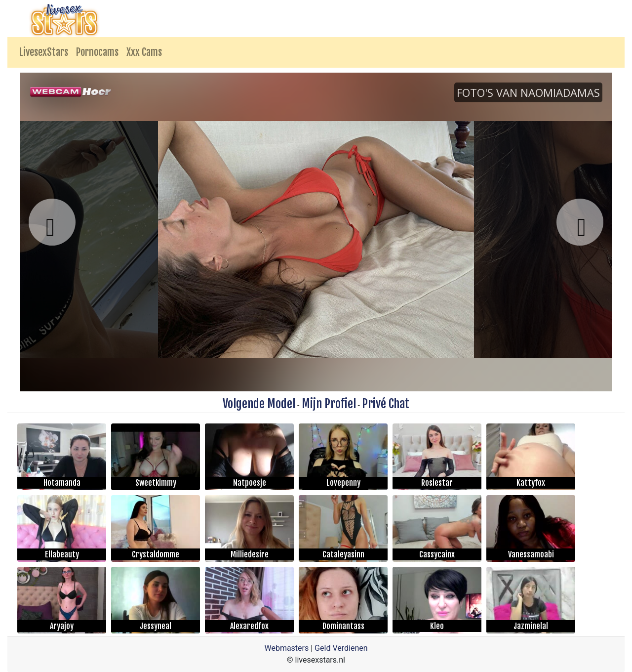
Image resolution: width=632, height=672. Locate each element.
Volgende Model (259, 404)
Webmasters (286, 648)
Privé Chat (386, 404)
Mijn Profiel (329, 404)
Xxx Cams (144, 52)
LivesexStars (44, 52)
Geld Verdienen (341, 648)
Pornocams (97, 52)
